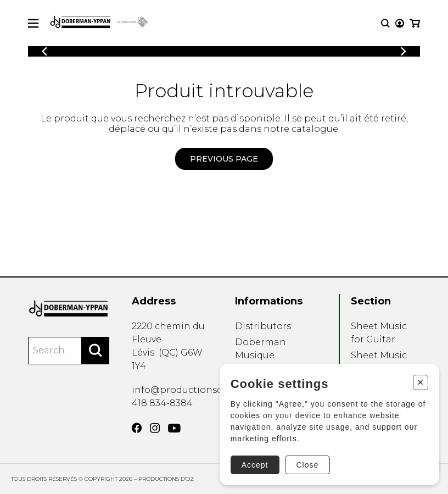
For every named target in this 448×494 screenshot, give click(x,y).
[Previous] (44, 51)
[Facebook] (137, 428)
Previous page (224, 159)
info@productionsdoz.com (194, 390)
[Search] (96, 351)
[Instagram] (155, 428)
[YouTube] (174, 428)
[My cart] (415, 23)
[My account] (400, 23)
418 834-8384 (162, 403)
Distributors (263, 326)
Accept (255, 465)
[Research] (385, 23)
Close (308, 465)
